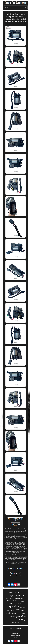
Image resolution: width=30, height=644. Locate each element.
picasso (16, 601)
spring (22, 619)
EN (14, 638)
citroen (16, 622)
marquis (19, 614)
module (15, 604)
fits (11, 603)
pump (12, 610)
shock (17, 598)
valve (23, 610)
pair (8, 610)
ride (23, 593)
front (9, 601)
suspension (13, 606)
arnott (14, 613)
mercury (23, 598)
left (7, 598)
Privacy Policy (16, 633)
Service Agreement (16, 636)
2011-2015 (23, 607)
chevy (19, 593)
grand (19, 616)
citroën (7, 596)
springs (12, 620)
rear (18, 610)
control (7, 617)
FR (17, 638)
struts (16, 620)
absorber (20, 604)
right (12, 596)
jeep (8, 613)
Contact (16, 631)
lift (25, 617)
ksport (8, 620)
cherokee (11, 592)
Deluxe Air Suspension (16, 628)
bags (23, 601)
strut (24, 613)
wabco (11, 598)
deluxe (12, 617)
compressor (20, 595)
